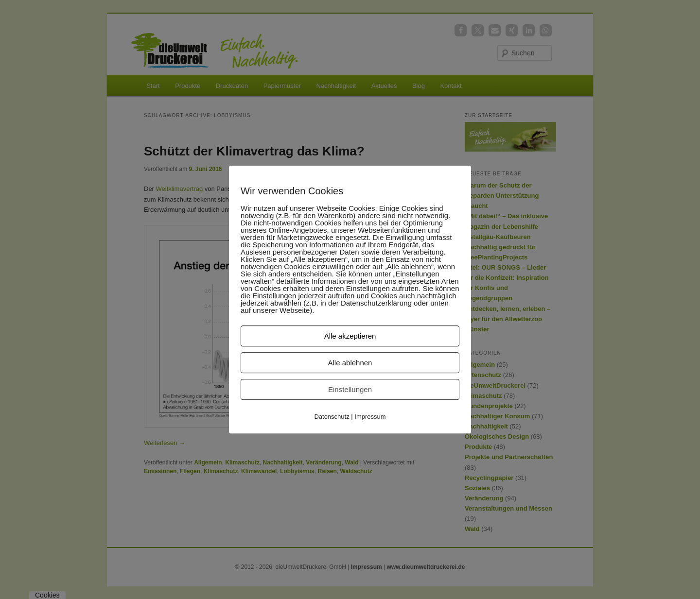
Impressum (370, 417)
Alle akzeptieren (350, 336)
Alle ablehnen (350, 363)
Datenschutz (332, 417)
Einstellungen (350, 389)
